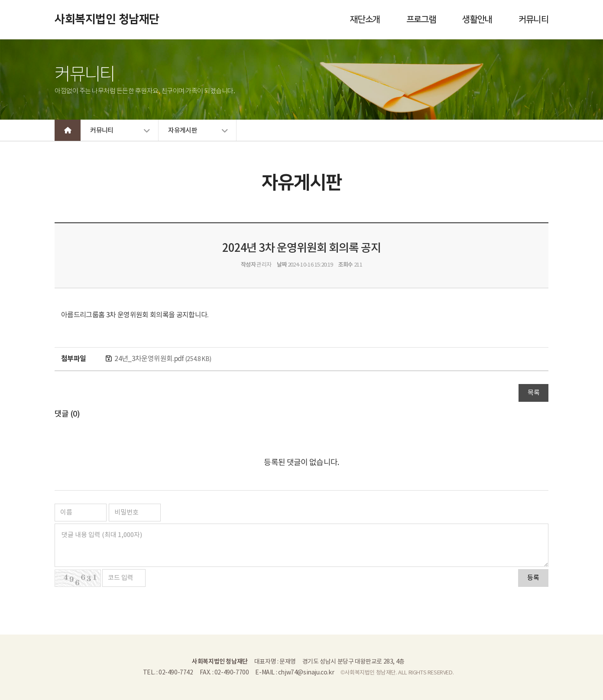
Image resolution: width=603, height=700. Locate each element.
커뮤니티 (533, 20)
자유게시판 (183, 131)
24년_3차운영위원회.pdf (163, 359)
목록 (533, 393)
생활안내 (477, 20)
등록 (533, 578)
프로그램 (421, 20)
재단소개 (365, 20)
